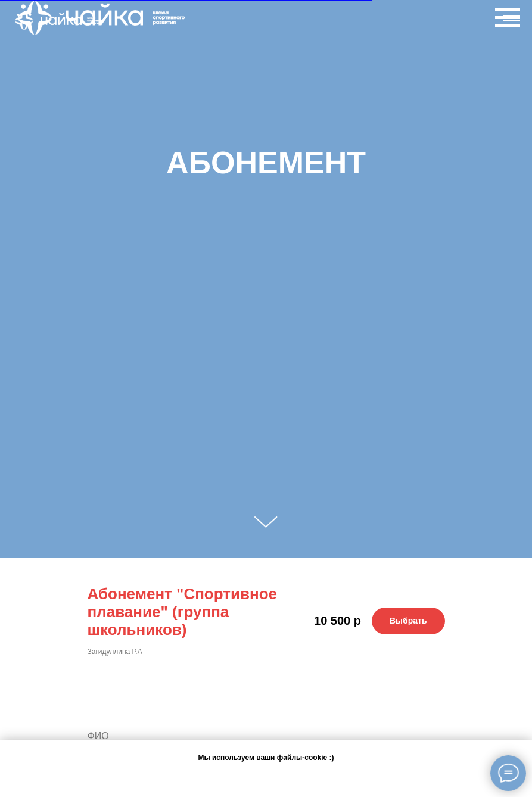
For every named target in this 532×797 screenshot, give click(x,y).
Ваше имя (113, 709)
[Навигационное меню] (512, 21)
